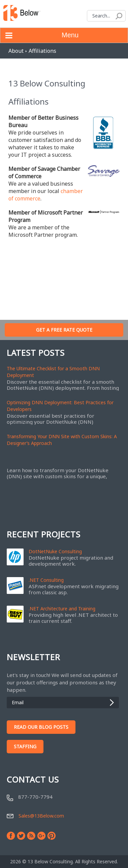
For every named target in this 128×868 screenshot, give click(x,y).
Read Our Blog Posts (41, 727)
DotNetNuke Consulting (55, 552)
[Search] (106, 16)
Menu (39, 35)
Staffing (25, 746)
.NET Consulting (46, 580)
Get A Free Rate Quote (64, 330)
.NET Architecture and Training (62, 609)
